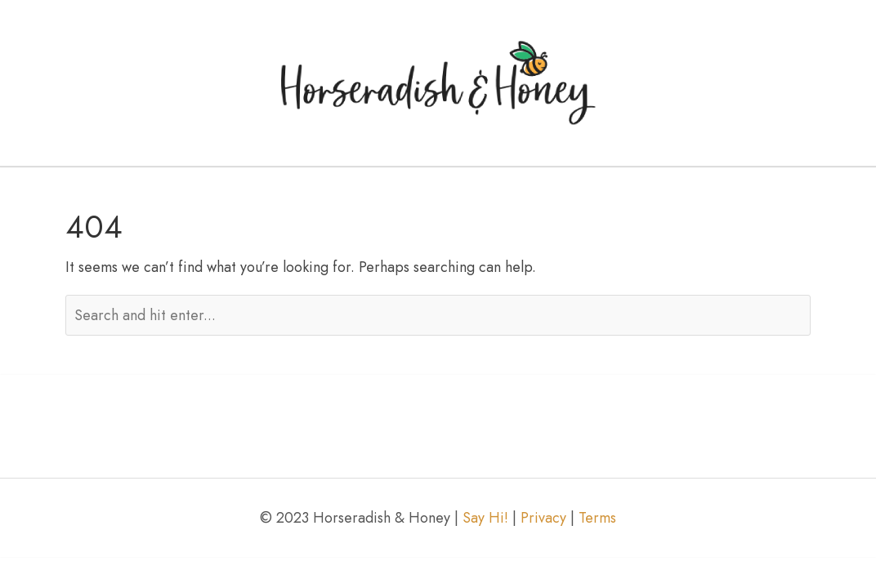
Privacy (543, 518)
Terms (597, 518)
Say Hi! (485, 518)
